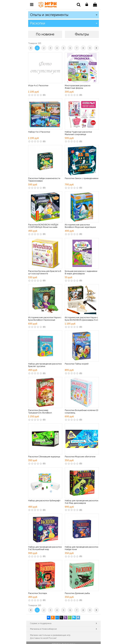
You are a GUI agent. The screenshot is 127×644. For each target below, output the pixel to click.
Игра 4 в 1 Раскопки (38, 85)
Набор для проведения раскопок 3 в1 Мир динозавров (82, 502)
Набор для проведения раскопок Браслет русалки (45, 365)
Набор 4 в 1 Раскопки (39, 132)
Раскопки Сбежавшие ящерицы (44, 457)
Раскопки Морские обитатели (80, 457)
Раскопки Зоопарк (38, 593)
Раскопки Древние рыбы (77, 593)
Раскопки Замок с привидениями (82, 178)
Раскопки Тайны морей (77, 364)
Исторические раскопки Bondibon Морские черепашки (80, 226)
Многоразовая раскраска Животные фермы (78, 87)
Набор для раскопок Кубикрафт (44, 501)
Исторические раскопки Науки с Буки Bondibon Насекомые (45, 319)
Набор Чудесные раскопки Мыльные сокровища (78, 133)
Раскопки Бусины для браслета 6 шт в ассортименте (45, 272)
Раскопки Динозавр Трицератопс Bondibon (40, 411)
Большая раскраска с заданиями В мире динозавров (81, 272)
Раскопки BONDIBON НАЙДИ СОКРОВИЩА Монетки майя (43, 226)
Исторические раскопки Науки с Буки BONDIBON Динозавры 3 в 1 (81, 319)
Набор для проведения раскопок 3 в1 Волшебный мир (45, 548)
